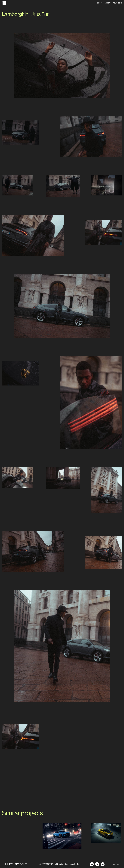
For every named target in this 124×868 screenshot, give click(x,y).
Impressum (117, 864)
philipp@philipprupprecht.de (67, 864)
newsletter (118, 3)
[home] (4, 3)
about (100, 3)
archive (108, 3)
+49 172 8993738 (46, 864)
